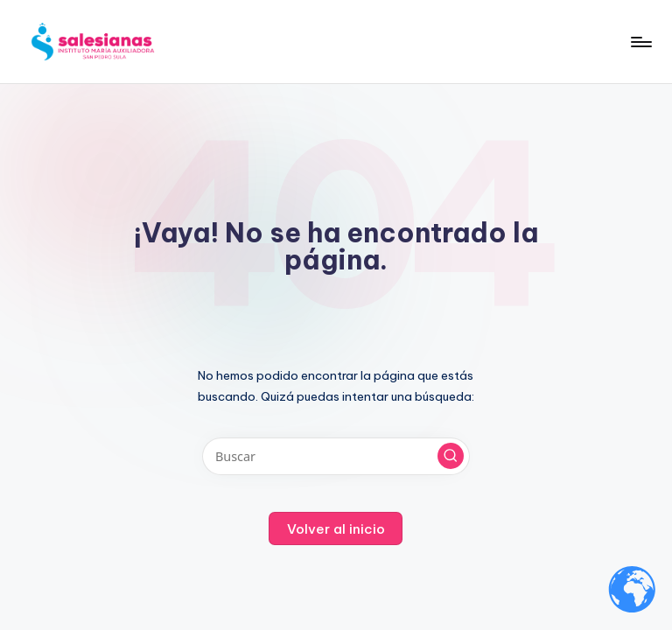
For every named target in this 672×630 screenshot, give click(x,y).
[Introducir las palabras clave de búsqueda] (336, 456)
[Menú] (640, 42)
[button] (451, 456)
